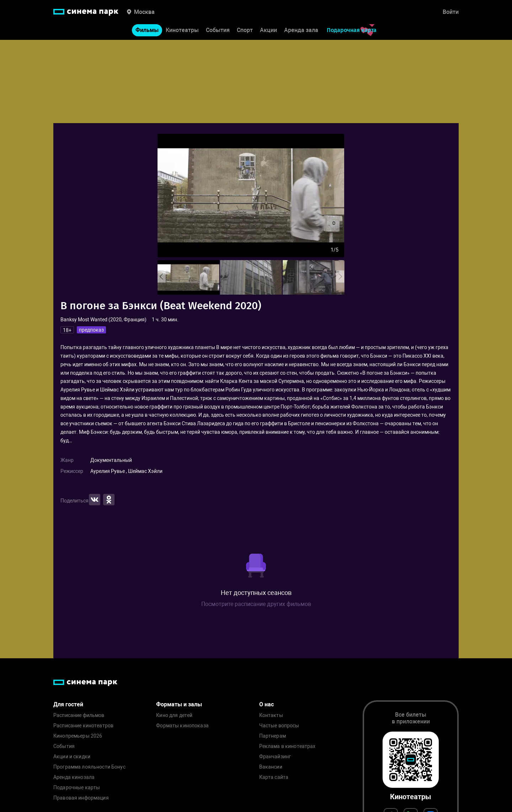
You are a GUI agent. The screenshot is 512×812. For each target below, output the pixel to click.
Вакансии (271, 767)
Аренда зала (301, 31)
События (218, 31)
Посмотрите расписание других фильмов (256, 604)
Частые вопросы (279, 726)
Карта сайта (274, 777)
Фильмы (147, 31)
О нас (266, 704)
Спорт (245, 31)
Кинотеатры (182, 31)
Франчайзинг (275, 757)
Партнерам (273, 736)
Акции (268, 31)
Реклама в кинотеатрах (287, 746)
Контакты (271, 715)
